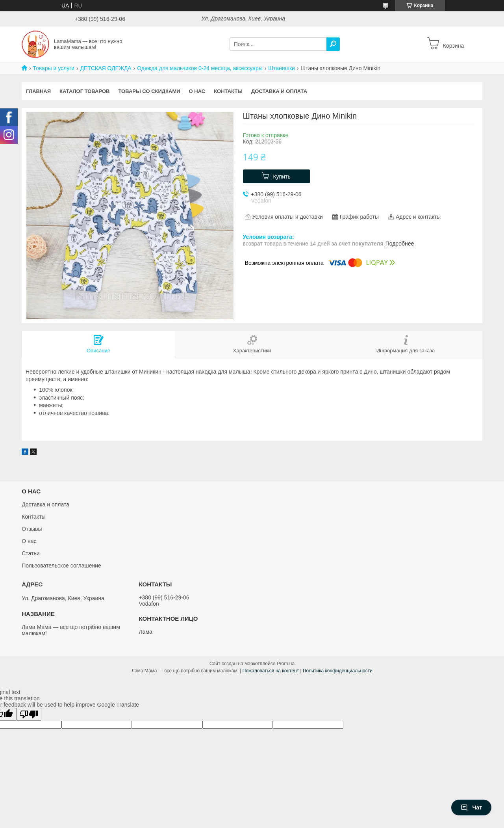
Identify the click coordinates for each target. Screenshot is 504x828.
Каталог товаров (84, 91)
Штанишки (282, 68)
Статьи (31, 553)
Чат (471, 808)
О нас (197, 91)
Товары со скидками (149, 91)
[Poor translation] (29, 714)
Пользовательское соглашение (61, 566)
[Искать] (333, 44)
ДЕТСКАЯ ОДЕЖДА (106, 68)
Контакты (228, 91)
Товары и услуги (54, 68)
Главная (38, 91)
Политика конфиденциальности (338, 671)
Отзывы (32, 529)
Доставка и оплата (279, 91)
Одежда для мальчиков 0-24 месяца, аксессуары (200, 68)
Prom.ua (286, 664)
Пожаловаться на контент (271, 671)
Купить (282, 177)
